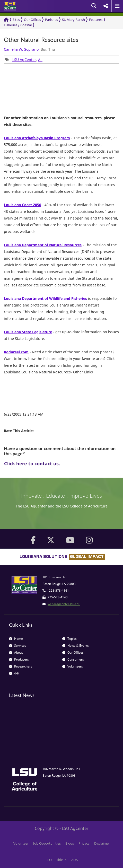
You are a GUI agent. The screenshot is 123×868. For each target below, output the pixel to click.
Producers (19, 659)
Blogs (70, 843)
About (16, 652)
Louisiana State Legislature (28, 332)
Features (96, 20)
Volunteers (73, 666)
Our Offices (32, 20)
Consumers (73, 659)
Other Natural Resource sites (41, 40)
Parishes (51, 20)
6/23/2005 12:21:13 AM (24, 414)
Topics (69, 639)
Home (16, 639)
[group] (27, 69)
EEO (49, 860)
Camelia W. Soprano (21, 49)
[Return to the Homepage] (6, 20)
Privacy (84, 843)
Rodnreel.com (16, 352)
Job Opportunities (47, 843)
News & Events (76, 646)
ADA (74, 860)
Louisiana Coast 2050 (23, 205)
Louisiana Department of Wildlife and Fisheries (45, 298)
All (40, 60)
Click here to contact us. (32, 463)
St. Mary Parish (73, 20)
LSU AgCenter (24, 60)
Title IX (61, 860)
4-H (14, 673)
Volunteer (21, 843)
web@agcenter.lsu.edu (64, 604)
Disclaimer (102, 843)
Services (18, 646)
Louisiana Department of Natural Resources (43, 245)
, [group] (24, 60)
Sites (16, 20)
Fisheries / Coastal (18, 25)
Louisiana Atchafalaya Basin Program (37, 138)
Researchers (21, 666)
